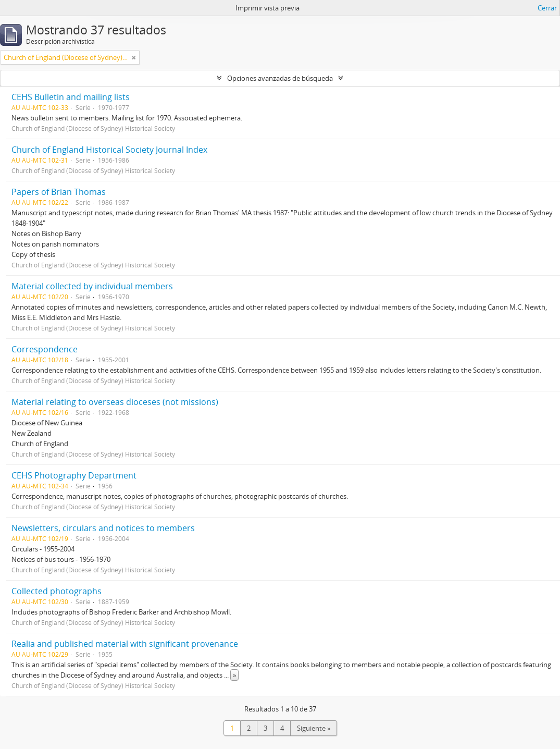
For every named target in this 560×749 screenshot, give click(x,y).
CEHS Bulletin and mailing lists (71, 97)
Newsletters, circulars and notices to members (103, 528)
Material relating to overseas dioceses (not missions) (115, 402)
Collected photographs (57, 591)
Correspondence (45, 349)
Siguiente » (314, 728)
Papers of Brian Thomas (59, 192)
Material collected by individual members (92, 286)
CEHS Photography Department (74, 475)
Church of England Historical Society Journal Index (109, 150)
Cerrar (547, 8)
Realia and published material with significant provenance (125, 644)
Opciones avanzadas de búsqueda (280, 78)
